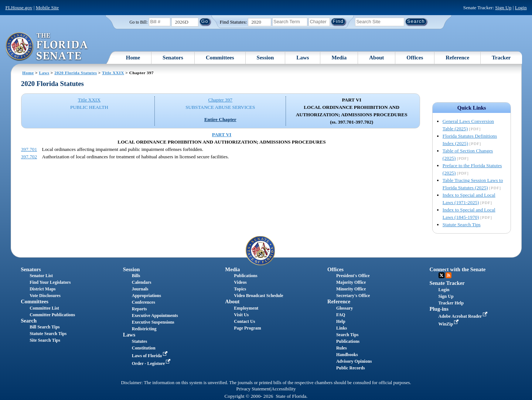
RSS (449, 275)
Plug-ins (439, 309)
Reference (457, 58)
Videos (240, 282)
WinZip (449, 324)
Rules (342, 348)
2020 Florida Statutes (76, 73)
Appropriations (146, 296)
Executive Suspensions (153, 322)
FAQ (341, 315)
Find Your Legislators (50, 282)
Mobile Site (47, 8)
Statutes (139, 341)
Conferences (144, 302)
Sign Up (503, 8)
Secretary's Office (353, 296)
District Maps (42, 289)
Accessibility (284, 389)
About (376, 58)
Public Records (351, 368)
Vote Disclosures (45, 296)
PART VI (222, 135)
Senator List (41, 276)
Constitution (144, 348)
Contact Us (244, 321)
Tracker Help (451, 303)
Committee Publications (52, 315)
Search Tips (347, 335)
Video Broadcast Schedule (258, 296)
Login (521, 8)
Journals (140, 289)
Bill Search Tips (45, 327)
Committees (220, 58)
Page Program (247, 328)
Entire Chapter (220, 119)
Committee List (44, 308)
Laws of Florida (150, 356)
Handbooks (347, 355)
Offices (415, 58)
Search (29, 321)
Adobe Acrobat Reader (464, 316)
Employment (246, 308)
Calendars (142, 282)
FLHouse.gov (19, 8)
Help (341, 321)
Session (265, 58)
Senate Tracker (447, 283)
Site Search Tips (45, 340)
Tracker (501, 58)
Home (133, 58)
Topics (240, 289)
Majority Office (351, 282)
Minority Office (351, 289)
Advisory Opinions (354, 361)
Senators (173, 58)
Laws (303, 58)
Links (342, 328)
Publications (245, 276)
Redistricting (144, 329)
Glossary (345, 308)
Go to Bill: (138, 22)
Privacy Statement (253, 389)
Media (339, 58)
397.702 (29, 157)
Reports (139, 309)
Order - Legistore (152, 363)
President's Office (353, 276)
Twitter (441, 275)
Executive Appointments (155, 315)
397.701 (29, 149)
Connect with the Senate (458, 269)
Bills (136, 276)
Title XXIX (113, 73)
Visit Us (241, 315)
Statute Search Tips (462, 225)
